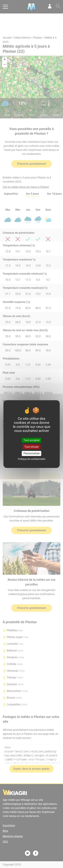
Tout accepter (32, 440)
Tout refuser (32, 447)
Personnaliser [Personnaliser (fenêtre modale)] (32, 453)
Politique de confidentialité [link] (32, 459)
